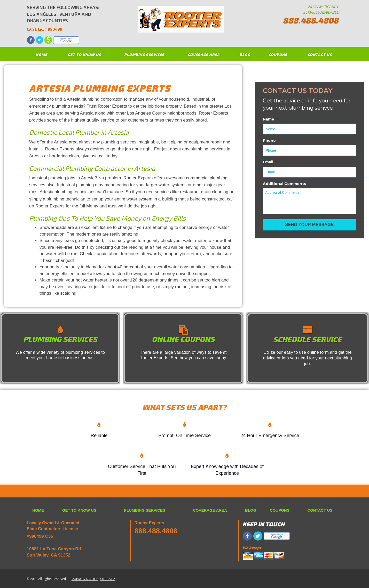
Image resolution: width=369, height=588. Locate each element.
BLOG (245, 55)
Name (270, 119)
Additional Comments (284, 184)
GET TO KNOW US (84, 55)
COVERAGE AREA (204, 55)
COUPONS (278, 55)
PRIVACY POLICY (85, 579)
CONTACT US (320, 55)
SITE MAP (108, 579)
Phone (271, 141)
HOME (41, 55)
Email (270, 162)
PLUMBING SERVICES (144, 55)
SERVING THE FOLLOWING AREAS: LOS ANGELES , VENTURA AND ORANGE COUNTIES (63, 18)
